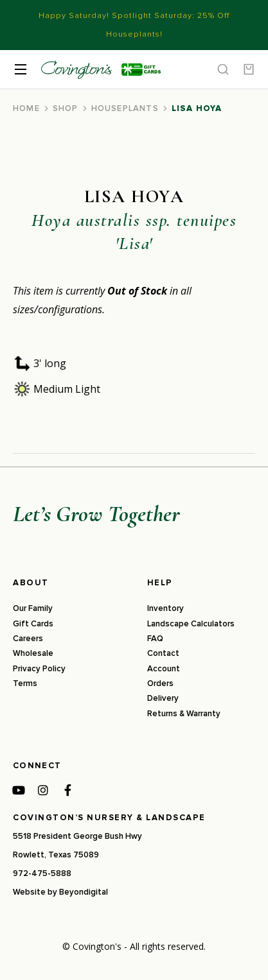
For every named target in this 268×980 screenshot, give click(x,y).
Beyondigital (84, 892)
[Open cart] (249, 69)
